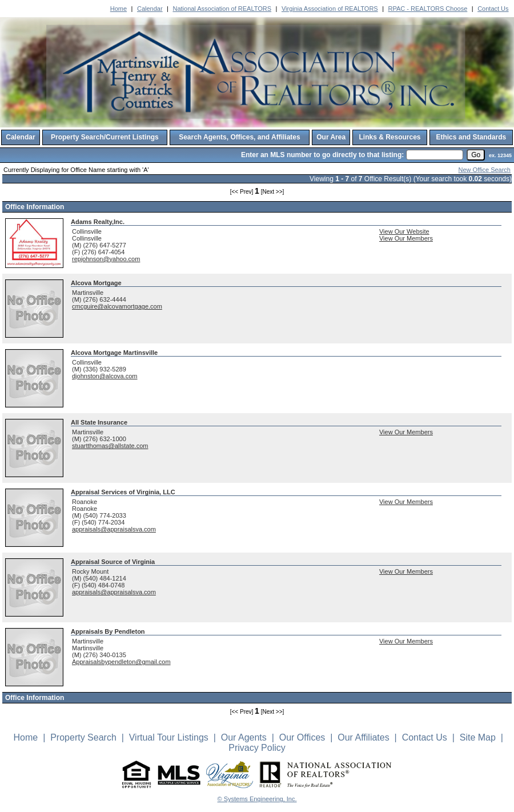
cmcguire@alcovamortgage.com (117, 306)
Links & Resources (389, 137)
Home (119, 9)
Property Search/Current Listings (105, 137)
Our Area (331, 137)
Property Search (83, 737)
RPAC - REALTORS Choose (428, 9)
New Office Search (484, 170)
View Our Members (406, 238)
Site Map (478, 737)
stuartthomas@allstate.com (110, 446)
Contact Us (493, 9)
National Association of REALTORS (222, 9)
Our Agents (244, 737)
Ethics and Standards (471, 137)
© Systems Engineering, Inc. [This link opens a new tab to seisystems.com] (257, 799)
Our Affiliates (363, 737)
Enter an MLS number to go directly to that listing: (322, 155)
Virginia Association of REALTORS (330, 9)
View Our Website (404, 231)
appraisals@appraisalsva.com (114, 529)
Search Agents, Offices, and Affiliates (240, 137)
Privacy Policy (257, 748)
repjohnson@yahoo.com (106, 259)
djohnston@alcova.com (105, 376)
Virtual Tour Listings (169, 737)
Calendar (150, 9)
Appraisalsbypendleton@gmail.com (121, 662)
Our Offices (302, 737)
